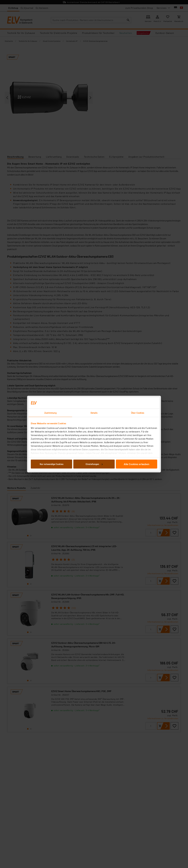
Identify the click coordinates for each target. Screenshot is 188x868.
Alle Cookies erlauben (137, 464)
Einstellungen (94, 464)
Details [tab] (94, 413)
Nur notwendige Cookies (52, 464)
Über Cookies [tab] (138, 413)
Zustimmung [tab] (50, 413)
